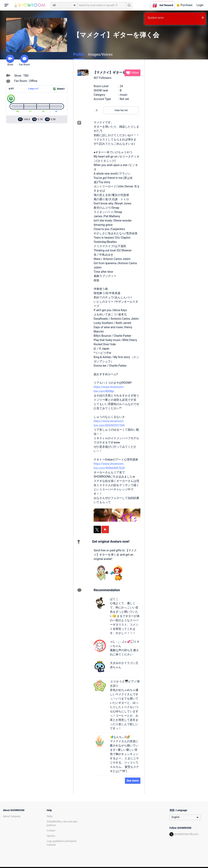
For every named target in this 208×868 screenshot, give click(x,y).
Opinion (51, 836)
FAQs (50, 816)
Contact (51, 831)
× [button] (203, 17)
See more (133, 781)
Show (10, 60)
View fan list (121, 110)
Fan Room (24, 60)
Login (200, 5)
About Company (12, 816)
